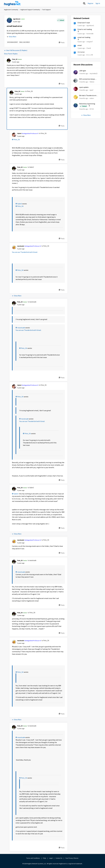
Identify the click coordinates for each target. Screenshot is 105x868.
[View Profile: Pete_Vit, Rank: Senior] (9, 61)
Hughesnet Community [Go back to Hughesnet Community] (11, 10)
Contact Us (59, 858)
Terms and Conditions (33, 858)
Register (91, 3)
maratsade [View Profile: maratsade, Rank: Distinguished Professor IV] (21, 246)
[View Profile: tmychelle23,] (76, 72)
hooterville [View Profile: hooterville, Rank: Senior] (90, 33)
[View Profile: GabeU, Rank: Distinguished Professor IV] (14, 135)
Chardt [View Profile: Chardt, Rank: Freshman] (89, 48)
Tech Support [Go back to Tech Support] (46, 10)
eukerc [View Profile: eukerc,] (92, 98)
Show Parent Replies (11, 54)
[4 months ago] (84, 98)
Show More (12, 37)
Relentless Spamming (87, 104)
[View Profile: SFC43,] (76, 105)
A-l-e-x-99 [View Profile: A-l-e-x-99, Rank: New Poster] (90, 55)
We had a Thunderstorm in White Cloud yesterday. (89, 96)
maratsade (21, 328)
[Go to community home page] (13, 3)
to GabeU (31, 167)
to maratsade (32, 302)
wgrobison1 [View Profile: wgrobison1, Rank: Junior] (17, 19)
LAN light (83, 71)
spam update (84, 87)
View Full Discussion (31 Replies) (16, 50)
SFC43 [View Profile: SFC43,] (92, 109)
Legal (51, 858)
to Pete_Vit (29, 91)
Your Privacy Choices (72, 858)
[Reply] (62, 43)
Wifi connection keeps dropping (87, 79)
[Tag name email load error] (24, 42)
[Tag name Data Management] (13, 42)
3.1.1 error (81, 52)
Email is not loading (85, 29)
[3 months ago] (84, 74)
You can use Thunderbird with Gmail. (25, 252)
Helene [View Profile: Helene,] (92, 82)
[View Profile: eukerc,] (76, 97)
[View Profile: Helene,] (76, 81)
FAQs (45, 858)
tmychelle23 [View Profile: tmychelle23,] (93, 73)
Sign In (98, 3)
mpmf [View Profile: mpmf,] (91, 90)
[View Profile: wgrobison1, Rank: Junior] (9, 20)
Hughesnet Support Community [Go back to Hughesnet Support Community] (30, 10)
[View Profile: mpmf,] (76, 89)
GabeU (20, 204)
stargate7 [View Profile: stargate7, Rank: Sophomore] (90, 42)
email (80, 45)
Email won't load (84, 23)
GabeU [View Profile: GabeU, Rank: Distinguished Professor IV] (19, 133)
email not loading (84, 37)
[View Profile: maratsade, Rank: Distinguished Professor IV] (14, 247)
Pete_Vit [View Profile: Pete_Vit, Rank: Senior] (15, 59)
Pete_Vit (17, 140)
